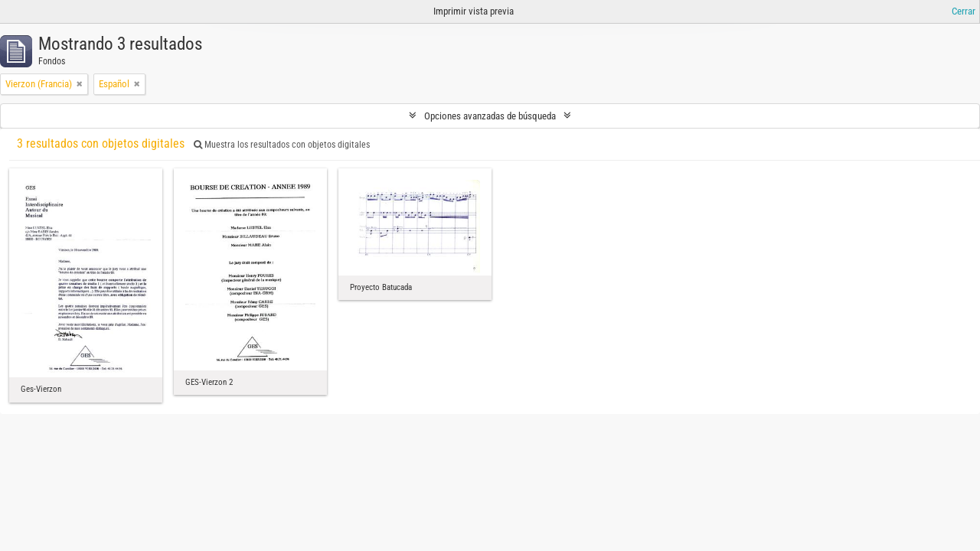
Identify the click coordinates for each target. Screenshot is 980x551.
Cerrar (964, 11)
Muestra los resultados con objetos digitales (282, 145)
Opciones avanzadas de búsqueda (490, 116)
